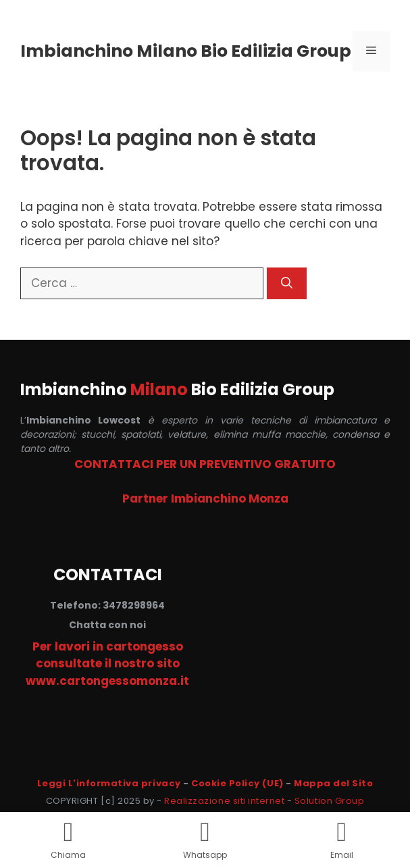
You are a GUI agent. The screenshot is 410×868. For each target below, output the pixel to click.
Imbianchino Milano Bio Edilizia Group (186, 51)
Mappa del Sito (333, 783)
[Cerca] (287, 284)
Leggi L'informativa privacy (109, 783)
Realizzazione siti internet (224, 801)
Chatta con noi (107, 625)
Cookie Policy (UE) (237, 783)
